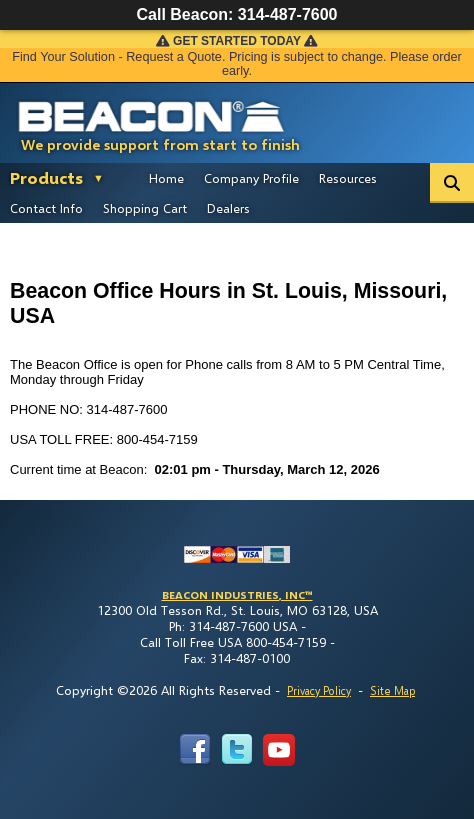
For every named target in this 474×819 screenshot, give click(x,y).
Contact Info (46, 208)
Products (46, 177)
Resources (348, 178)
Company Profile (251, 178)
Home (166, 178)
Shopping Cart (145, 208)
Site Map (392, 690)
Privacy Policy (319, 690)
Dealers (228, 208)
